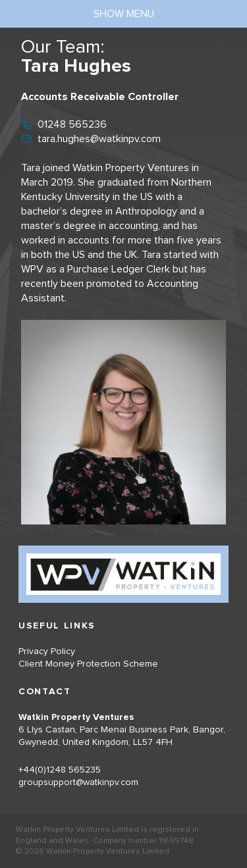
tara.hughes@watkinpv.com (99, 139)
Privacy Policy (47, 651)
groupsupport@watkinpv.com (78, 782)
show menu (124, 14)
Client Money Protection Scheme (88, 664)
